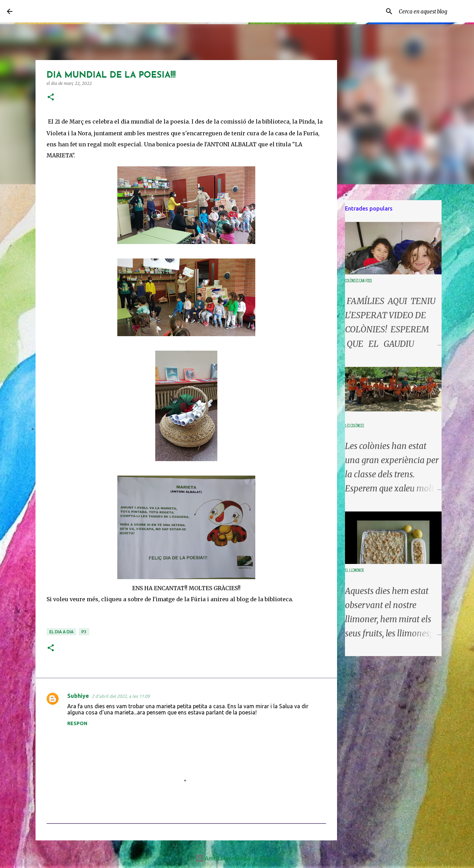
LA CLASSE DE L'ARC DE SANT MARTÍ (76, 11)
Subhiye (78, 696)
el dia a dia (61, 632)
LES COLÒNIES (354, 426)
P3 (84, 632)
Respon (77, 723)
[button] (51, 97)
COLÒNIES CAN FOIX (358, 281)
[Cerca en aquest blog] (432, 11)
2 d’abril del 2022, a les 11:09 (121, 696)
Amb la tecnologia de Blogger (237, 858)
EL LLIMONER (354, 571)
